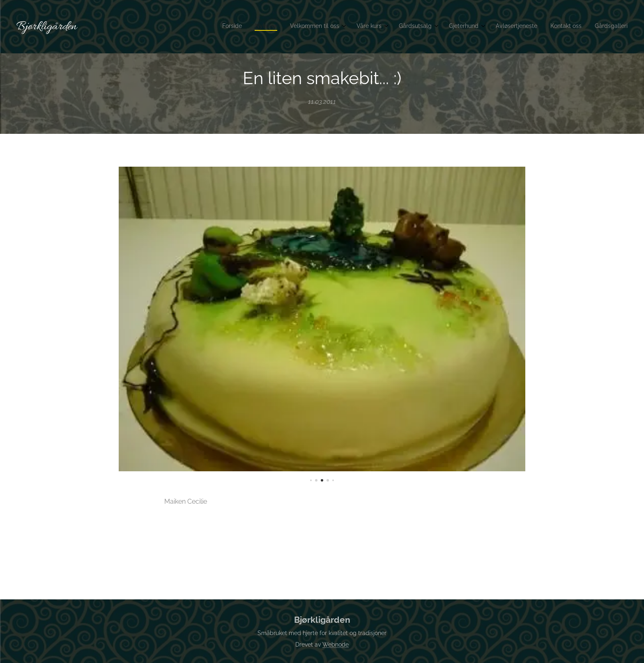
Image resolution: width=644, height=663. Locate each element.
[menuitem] (508, 27)
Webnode (336, 645)
